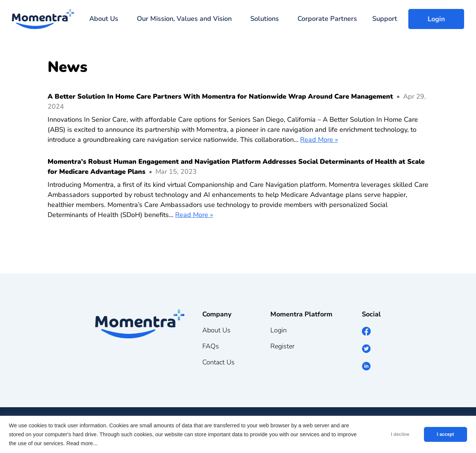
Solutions (265, 19)
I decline (400, 434)
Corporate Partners (327, 19)
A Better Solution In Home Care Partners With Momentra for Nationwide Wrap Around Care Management (220, 96)
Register (282, 346)
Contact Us (218, 362)
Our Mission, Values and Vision (184, 19)
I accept (446, 434)
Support (385, 19)
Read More (317, 140)
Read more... (82, 443)
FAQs (211, 346)
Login (436, 19)
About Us (104, 19)
